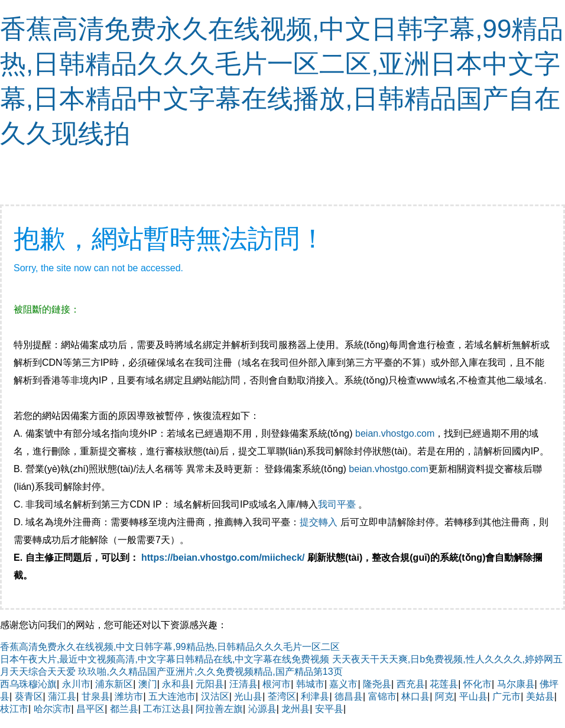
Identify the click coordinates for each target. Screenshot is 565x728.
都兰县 (124, 709)
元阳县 (210, 684)
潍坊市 (129, 696)
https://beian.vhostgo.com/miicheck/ (223, 558)
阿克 (444, 696)
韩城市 (310, 684)
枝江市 (14, 709)
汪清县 (243, 684)
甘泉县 (96, 696)
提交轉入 (319, 522)
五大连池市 (172, 696)
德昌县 (349, 696)
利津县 (315, 696)
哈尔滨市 (53, 709)
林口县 (415, 696)
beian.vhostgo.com (395, 433)
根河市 (277, 684)
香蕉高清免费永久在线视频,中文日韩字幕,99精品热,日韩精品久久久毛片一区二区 (170, 647)
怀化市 (478, 684)
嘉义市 (343, 684)
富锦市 (382, 696)
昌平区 (90, 709)
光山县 (248, 696)
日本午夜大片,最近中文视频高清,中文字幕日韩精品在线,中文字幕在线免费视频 (165, 659)
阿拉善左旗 (219, 709)
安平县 (329, 709)
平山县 (473, 696)
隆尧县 (377, 684)
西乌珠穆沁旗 (28, 684)
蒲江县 (62, 696)
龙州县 (296, 709)
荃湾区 (282, 696)
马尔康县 (516, 684)
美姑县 (540, 696)
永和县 (176, 684)
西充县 (411, 684)
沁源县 (262, 709)
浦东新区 (114, 684)
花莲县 (444, 684)
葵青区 (29, 696)
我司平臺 (338, 504)
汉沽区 (215, 696)
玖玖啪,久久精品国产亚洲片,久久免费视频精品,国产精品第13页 (210, 672)
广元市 (506, 696)
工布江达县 (167, 709)
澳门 (148, 684)
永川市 (76, 684)
